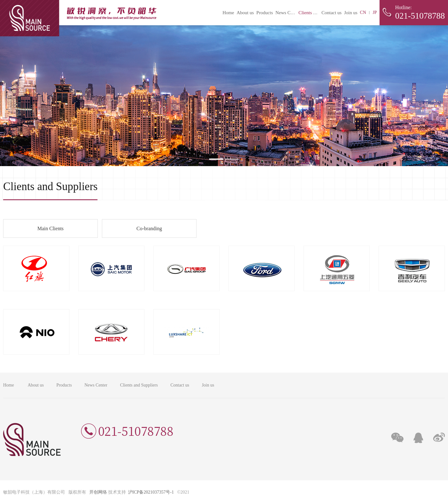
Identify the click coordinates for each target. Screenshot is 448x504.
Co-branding (149, 228)
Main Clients (50, 228)
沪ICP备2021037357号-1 (151, 492)
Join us (351, 13)
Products (265, 13)
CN (363, 12)
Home (228, 13)
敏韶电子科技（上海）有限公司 (78, 18)
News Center (288, 13)
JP (375, 12)
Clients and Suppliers (319, 13)
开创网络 (98, 492)
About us (245, 13)
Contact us (332, 13)
